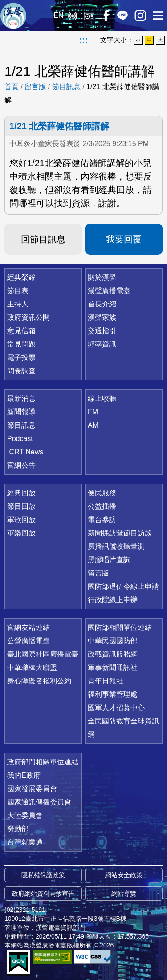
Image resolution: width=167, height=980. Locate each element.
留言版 (35, 87)
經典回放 (89, 16)
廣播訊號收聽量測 (116, 546)
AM (93, 425)
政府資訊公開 (29, 317)
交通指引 (102, 331)
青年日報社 (106, 681)
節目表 (18, 291)
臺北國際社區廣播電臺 (43, 654)
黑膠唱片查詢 (109, 560)
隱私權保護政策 (43, 875)
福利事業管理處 (113, 694)
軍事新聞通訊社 (113, 668)
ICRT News (25, 452)
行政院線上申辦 (113, 600)
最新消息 (21, 398)
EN (58, 15)
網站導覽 (124, 894)
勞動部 (18, 829)
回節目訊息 (43, 239)
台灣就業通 (25, 842)
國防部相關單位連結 (120, 627)
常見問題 (21, 344)
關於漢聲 (102, 277)
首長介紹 (102, 304)
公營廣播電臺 (29, 641)
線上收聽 (72, 16)
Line (122, 16)
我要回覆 (124, 239)
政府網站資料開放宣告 (43, 894)
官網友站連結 (29, 627)
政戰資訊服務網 (113, 654)
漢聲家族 (102, 317)
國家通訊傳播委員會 (39, 802)
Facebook (106, 16)
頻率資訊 (102, 344)
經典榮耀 (21, 277)
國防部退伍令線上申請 (123, 586)
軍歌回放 (21, 520)
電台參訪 (102, 520)
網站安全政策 (124, 875)
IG (140, 16)
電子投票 (21, 357)
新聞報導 (21, 412)
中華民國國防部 (113, 641)
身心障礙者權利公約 (39, 681)
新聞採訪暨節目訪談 (120, 533)
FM (93, 412)
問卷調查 (21, 371)
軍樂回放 (21, 533)
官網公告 (21, 465)
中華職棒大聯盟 (32, 668)
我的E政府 (24, 775)
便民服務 (102, 493)
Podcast (20, 439)
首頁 (12, 87)
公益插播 (102, 506)
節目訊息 (66, 87)
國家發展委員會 (32, 789)
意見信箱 (21, 331)
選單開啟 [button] (158, 16)
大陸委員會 (25, 815)
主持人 (18, 304)
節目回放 (21, 506)
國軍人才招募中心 (116, 708)
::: (84, 40)
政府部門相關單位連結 (43, 762)
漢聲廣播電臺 (13, 16)
